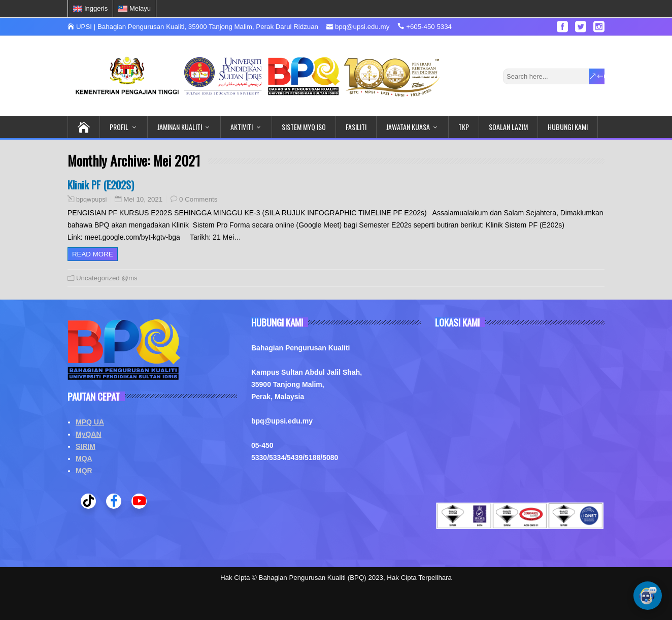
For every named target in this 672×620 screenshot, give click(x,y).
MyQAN (89, 434)
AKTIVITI (242, 127)
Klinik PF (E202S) (101, 185)
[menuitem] (91, 9)
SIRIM (86, 446)
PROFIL (119, 127)
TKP (464, 127)
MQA (84, 459)
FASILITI (356, 127)
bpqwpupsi (91, 200)
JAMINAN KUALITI (180, 127)
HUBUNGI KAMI (568, 127)
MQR (84, 471)
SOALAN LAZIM (508, 127)
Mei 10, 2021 (143, 199)
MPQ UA (90, 422)
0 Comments (198, 199)
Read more (93, 254)
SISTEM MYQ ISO (304, 127)
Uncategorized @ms (107, 278)
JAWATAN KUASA (408, 127)
